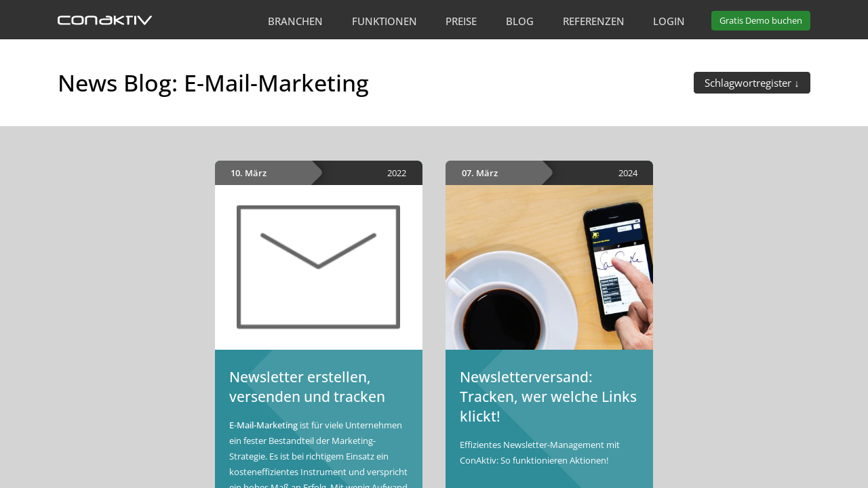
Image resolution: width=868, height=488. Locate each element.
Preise (461, 21)
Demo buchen (761, 20)
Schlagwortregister (749, 83)
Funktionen (384, 21)
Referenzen (594, 21)
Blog (520, 21)
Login (669, 21)
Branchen (295, 21)
